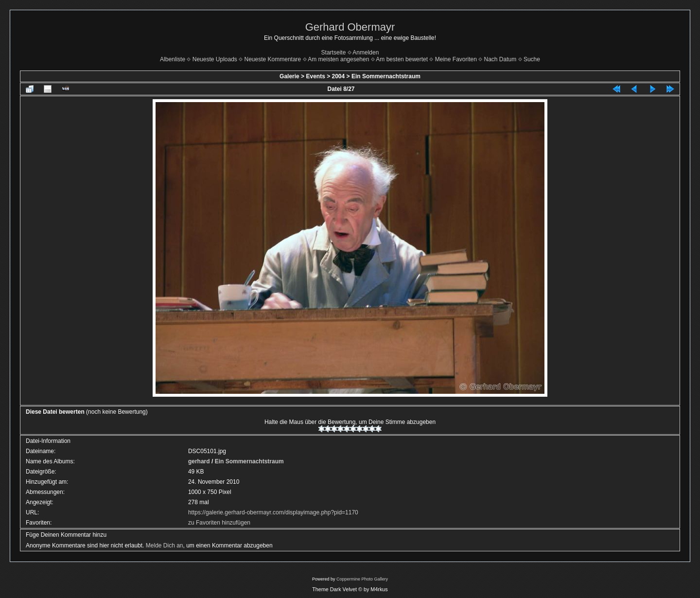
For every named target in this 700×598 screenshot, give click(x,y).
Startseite (334, 53)
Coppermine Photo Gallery (362, 579)
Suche (532, 59)
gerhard (199, 461)
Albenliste (173, 59)
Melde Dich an (165, 545)
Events (315, 76)
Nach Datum (500, 59)
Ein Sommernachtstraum (386, 76)
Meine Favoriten (456, 59)
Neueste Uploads (215, 59)
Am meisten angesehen (338, 59)
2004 (339, 76)
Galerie (289, 76)
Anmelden (366, 53)
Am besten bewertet (402, 59)
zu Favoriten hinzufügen (219, 523)
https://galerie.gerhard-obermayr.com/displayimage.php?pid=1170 (273, 512)
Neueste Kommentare (273, 59)
